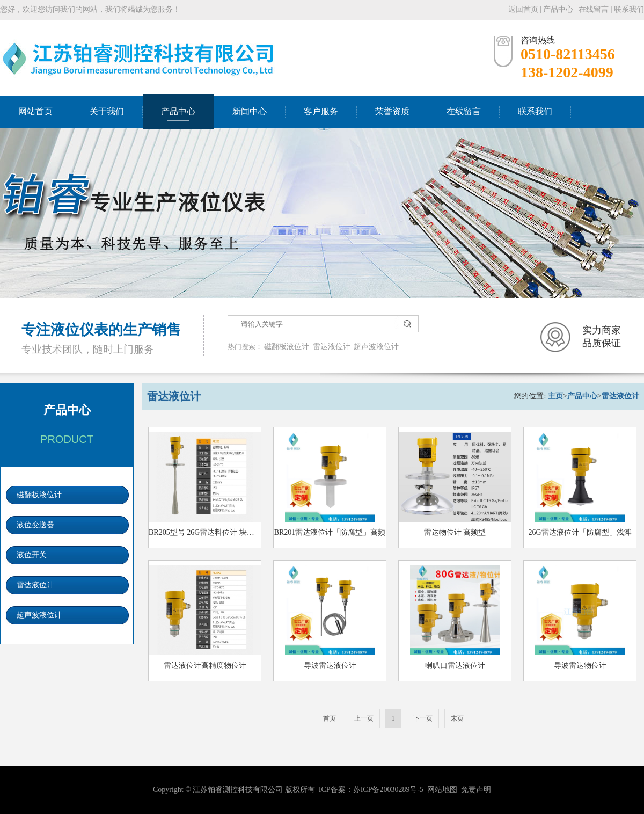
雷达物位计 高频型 (455, 532)
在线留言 (594, 9)
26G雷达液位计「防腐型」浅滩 (580, 532)
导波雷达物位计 (580, 666)
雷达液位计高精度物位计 (205, 666)
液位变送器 (35, 525)
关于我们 (107, 111)
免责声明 (476, 790)
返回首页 (523, 9)
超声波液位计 (376, 347)
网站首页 (35, 111)
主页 (555, 396)
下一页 (423, 718)
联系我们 (629, 9)
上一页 (364, 718)
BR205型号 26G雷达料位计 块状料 (205, 532)
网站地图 (442, 790)
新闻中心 (250, 111)
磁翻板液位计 (287, 347)
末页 (457, 718)
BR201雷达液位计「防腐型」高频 (330, 532)
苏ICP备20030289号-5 (388, 790)
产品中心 (558, 9)
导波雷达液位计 (330, 666)
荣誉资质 (392, 111)
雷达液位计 (332, 347)
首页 (330, 718)
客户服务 (321, 111)
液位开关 (32, 555)
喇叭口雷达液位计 (455, 666)
